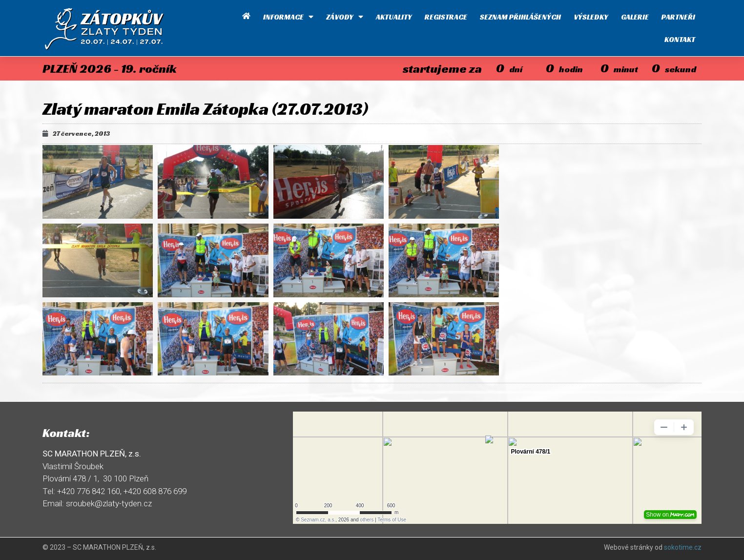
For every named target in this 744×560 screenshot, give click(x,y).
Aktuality (394, 17)
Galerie (635, 17)
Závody (345, 17)
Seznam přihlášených (520, 17)
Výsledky (591, 17)
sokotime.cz (683, 547)
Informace (288, 17)
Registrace (446, 17)
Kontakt (680, 39)
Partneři (678, 17)
